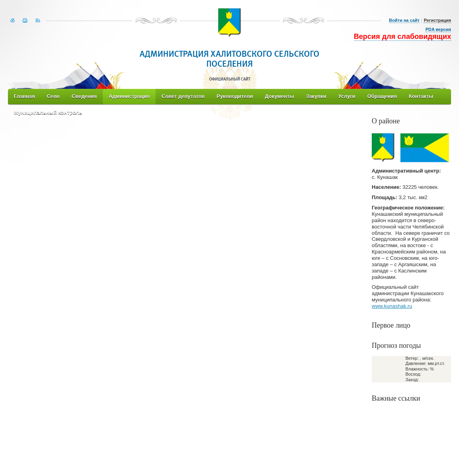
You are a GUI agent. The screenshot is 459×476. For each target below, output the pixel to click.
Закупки (316, 96)
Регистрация (437, 20)
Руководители (235, 96)
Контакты (421, 96)
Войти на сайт (404, 20)
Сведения (84, 96)
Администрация (129, 96)
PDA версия (438, 29)
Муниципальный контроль (48, 112)
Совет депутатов (183, 96)
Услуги (347, 96)
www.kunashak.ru (392, 306)
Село (53, 96)
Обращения (382, 96)
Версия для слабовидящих (402, 36)
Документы (279, 96)
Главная (24, 96)
